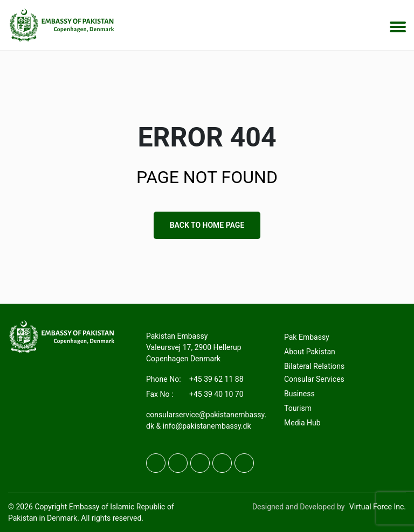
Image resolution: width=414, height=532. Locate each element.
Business (299, 394)
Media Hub (302, 423)
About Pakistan (310, 352)
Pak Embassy (307, 338)
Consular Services (314, 380)
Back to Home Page (207, 225)
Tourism (298, 409)
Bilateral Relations (314, 367)
